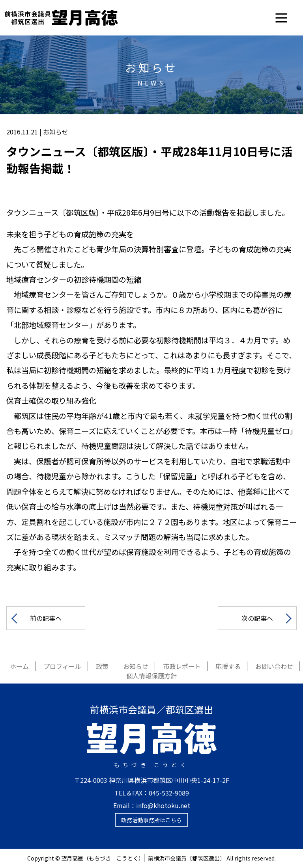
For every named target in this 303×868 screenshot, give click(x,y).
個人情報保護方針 (151, 676)
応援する (228, 666)
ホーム (19, 666)
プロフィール (62, 666)
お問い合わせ (274, 666)
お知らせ (56, 132)
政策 (102, 666)
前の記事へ (46, 618)
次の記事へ (257, 618)
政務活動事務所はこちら (151, 820)
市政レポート (182, 666)
